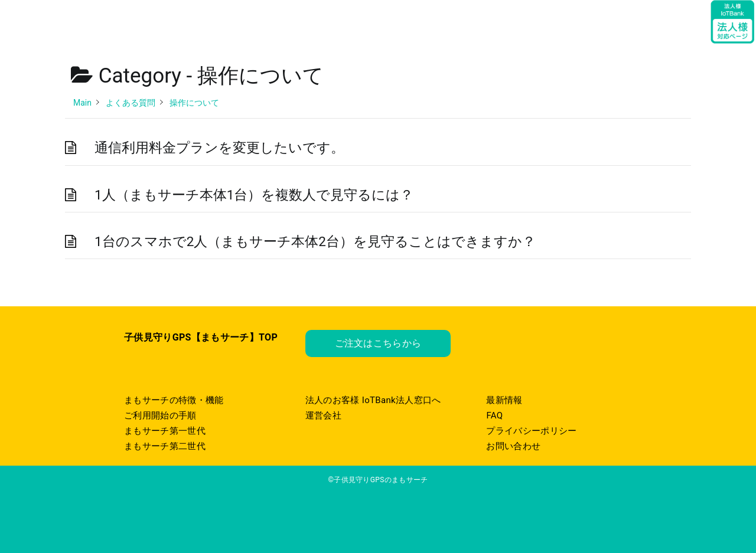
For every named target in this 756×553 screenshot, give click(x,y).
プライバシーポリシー (531, 431)
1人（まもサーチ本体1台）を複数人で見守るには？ (254, 195)
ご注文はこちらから (378, 343)
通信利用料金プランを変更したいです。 (219, 148)
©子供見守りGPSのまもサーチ (378, 480)
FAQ (494, 415)
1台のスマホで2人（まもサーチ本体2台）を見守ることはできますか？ (315, 241)
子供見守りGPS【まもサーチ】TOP (201, 337)
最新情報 (504, 400)
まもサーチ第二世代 (165, 446)
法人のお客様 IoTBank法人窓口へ (373, 400)
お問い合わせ (513, 446)
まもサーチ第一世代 (165, 431)
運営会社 (323, 415)
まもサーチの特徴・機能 (174, 400)
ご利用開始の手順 (160, 415)
